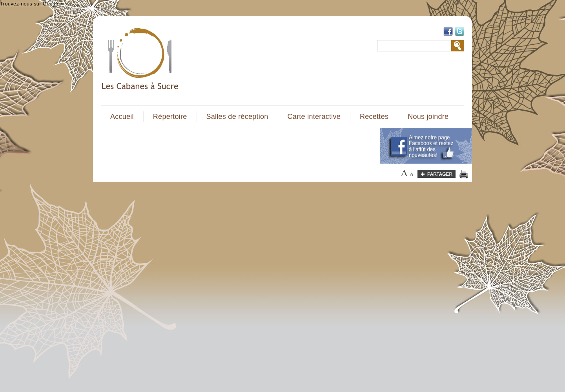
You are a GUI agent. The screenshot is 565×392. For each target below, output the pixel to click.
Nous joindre (428, 117)
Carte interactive (314, 117)
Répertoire (170, 117)
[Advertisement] (236, 146)
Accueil (122, 117)
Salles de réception (237, 117)
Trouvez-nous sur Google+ (31, 4)
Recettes (374, 117)
